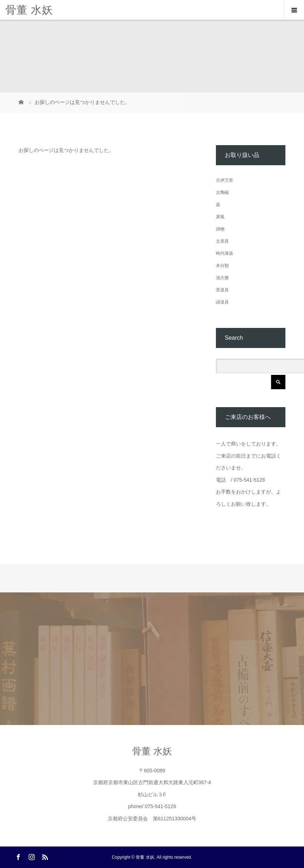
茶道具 (222, 290)
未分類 (222, 266)
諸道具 (222, 302)
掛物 (220, 229)
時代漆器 (225, 253)
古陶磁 (222, 192)
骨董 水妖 (29, 10)
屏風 (220, 217)
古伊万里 (225, 180)
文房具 (222, 241)
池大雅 (222, 278)
